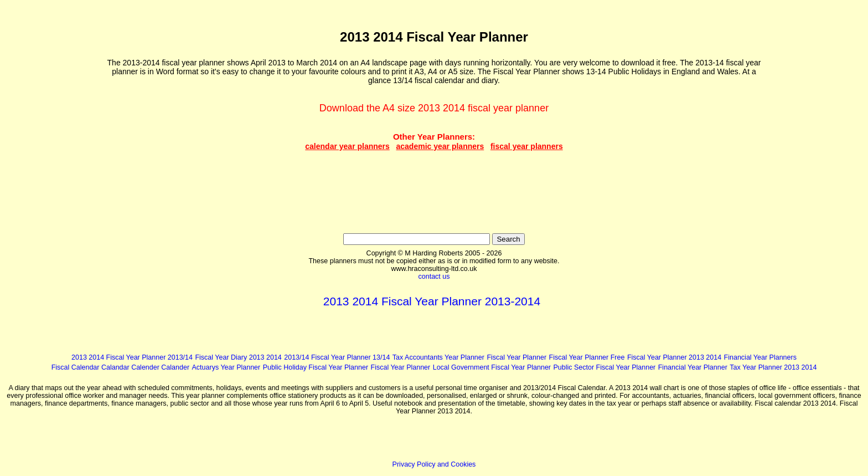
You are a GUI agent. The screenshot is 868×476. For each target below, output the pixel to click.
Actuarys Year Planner (226, 367)
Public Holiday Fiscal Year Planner (316, 367)
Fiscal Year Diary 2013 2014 (238, 357)
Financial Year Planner (693, 367)
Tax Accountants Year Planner (438, 357)
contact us (434, 277)
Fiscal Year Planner (516, 357)
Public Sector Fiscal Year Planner (604, 367)
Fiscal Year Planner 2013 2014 (674, 357)
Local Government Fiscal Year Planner (492, 367)
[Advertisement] (55, 172)
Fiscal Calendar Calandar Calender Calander (120, 367)
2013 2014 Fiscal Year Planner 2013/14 (132, 357)
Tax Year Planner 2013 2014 (773, 367)
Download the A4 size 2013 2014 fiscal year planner (434, 108)
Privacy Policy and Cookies (434, 464)
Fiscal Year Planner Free (587, 357)
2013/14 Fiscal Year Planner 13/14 (337, 357)
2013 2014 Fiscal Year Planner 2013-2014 (432, 301)
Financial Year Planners (760, 357)
